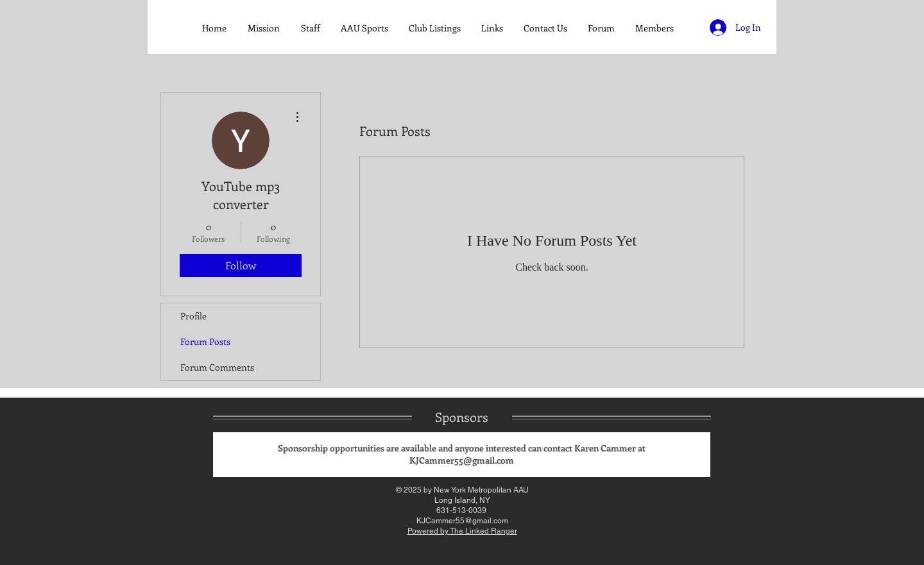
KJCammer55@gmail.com (462, 460)
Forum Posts (205, 342)
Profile (193, 316)
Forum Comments (217, 367)
